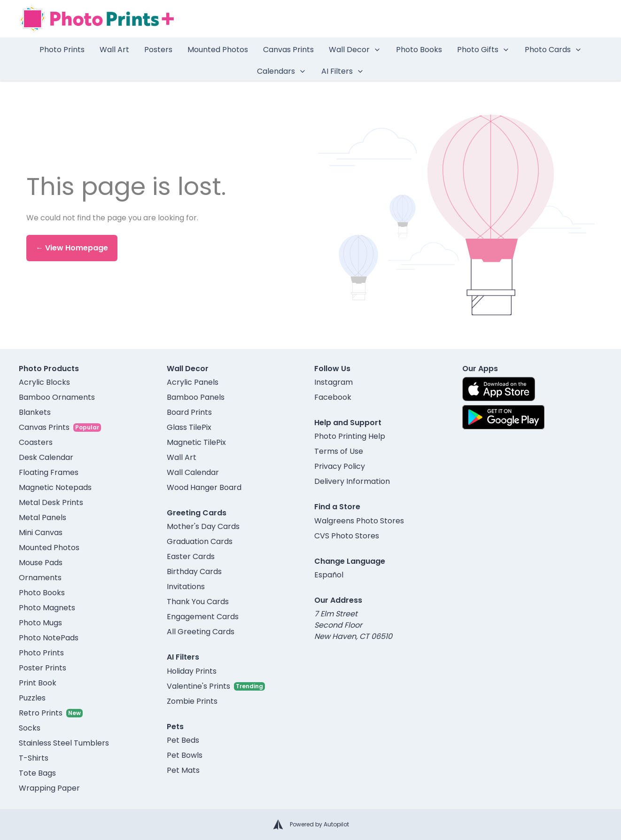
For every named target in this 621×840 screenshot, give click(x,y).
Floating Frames (49, 472)
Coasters (36, 442)
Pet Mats (183, 770)
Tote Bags (37, 773)
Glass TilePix (189, 427)
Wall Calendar (193, 472)
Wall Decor (355, 50)
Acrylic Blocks (44, 382)
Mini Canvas (41, 533)
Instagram (334, 382)
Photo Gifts (483, 50)
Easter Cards (191, 556)
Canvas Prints (288, 50)
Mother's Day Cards (203, 526)
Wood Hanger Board (204, 487)
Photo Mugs (40, 623)
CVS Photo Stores (347, 536)
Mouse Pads (41, 563)
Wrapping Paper (49, 788)
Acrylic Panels (193, 382)
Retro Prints (41, 713)
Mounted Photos (218, 50)
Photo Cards (553, 50)
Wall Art (114, 50)
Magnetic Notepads (55, 487)
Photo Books (419, 50)
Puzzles (32, 698)
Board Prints (189, 412)
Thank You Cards (198, 602)
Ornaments (40, 578)
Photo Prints (62, 50)
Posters (158, 50)
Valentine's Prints (198, 686)
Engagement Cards (203, 617)
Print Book (38, 683)
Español (329, 575)
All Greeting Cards (201, 632)
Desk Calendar (46, 457)
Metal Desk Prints (51, 502)
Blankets (35, 412)
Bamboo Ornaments (57, 397)
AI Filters (343, 71)
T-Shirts (34, 758)
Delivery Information (352, 481)
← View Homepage (72, 248)
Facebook (333, 397)
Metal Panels (43, 517)
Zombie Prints (192, 701)
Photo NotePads (49, 638)
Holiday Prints (192, 671)
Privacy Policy (340, 466)
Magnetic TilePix (196, 442)
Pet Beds (183, 740)
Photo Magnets (47, 608)
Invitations (186, 587)
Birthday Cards (194, 572)
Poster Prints (43, 668)
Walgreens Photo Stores (359, 521)
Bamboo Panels (196, 397)
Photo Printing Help (350, 436)
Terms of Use (339, 451)
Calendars (282, 71)
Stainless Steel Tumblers (64, 743)
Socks (30, 728)
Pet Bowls (185, 755)
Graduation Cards (200, 541)
